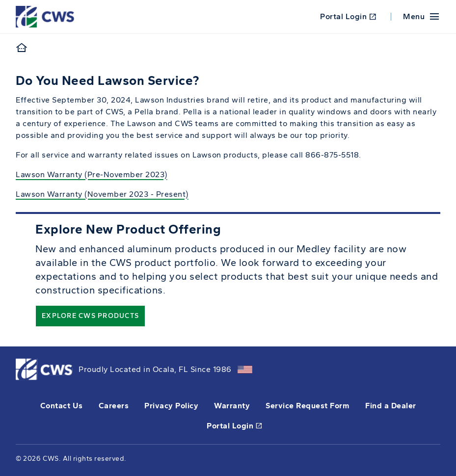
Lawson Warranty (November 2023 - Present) (102, 194)
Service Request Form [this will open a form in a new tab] (308, 406)
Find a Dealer (391, 406)
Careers (114, 406)
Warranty (232, 406)
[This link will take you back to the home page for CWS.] (46, 16)
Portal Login (348, 17)
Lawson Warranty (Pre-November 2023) (92, 174)
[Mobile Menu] (422, 17)
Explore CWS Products (90, 316)
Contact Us (62, 406)
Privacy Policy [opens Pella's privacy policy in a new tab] (171, 406)
